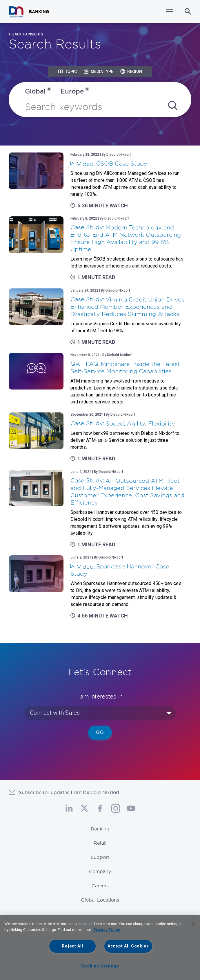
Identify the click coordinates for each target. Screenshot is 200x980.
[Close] (194, 924)
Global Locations (100, 900)
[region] (100, 948)
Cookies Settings (100, 966)
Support (100, 857)
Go (100, 732)
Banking (100, 829)
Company (100, 871)
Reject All (72, 946)
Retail (100, 843)
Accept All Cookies (128, 946)
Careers (100, 886)
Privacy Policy (107, 930)
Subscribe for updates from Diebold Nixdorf (69, 792)
